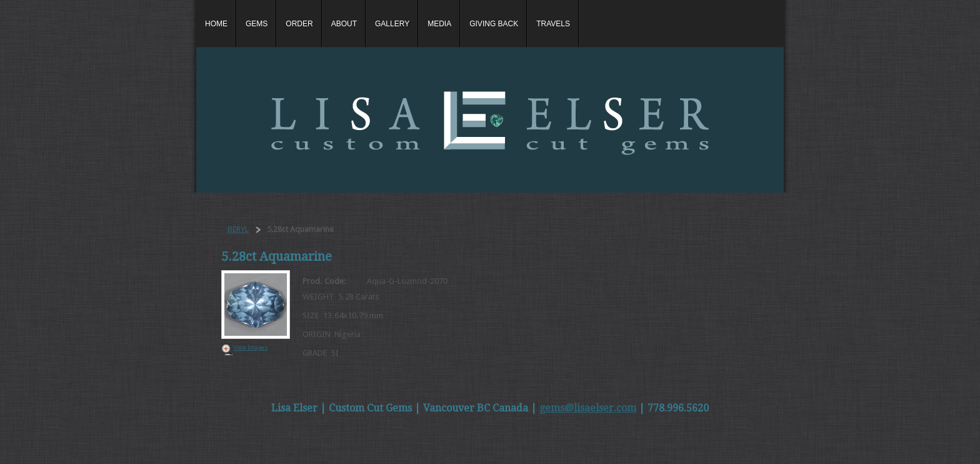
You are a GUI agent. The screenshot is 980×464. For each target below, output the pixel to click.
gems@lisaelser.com (588, 408)
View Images (251, 347)
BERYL (238, 229)
